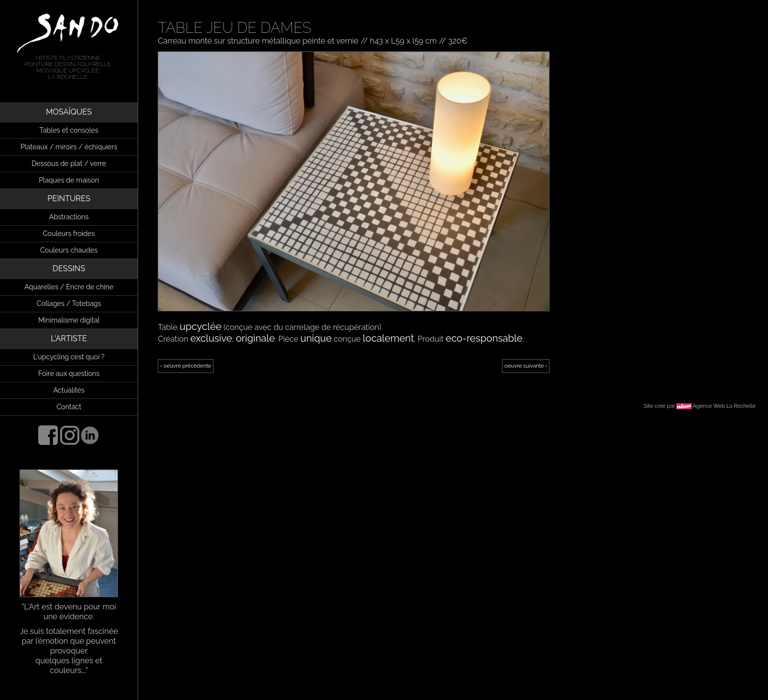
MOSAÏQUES (69, 112)
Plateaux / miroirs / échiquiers (69, 147)
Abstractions (69, 217)
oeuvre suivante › (526, 366)
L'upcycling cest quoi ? (69, 357)
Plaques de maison (69, 180)
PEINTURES (69, 198)
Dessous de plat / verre (69, 163)
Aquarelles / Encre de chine (69, 287)
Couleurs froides (69, 233)
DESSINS (69, 268)
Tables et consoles (69, 130)
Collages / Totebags (69, 303)
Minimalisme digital (69, 320)
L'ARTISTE (69, 338)
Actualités (69, 390)
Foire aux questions (69, 373)
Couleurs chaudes (69, 250)
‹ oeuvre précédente (186, 366)
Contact (69, 407)
